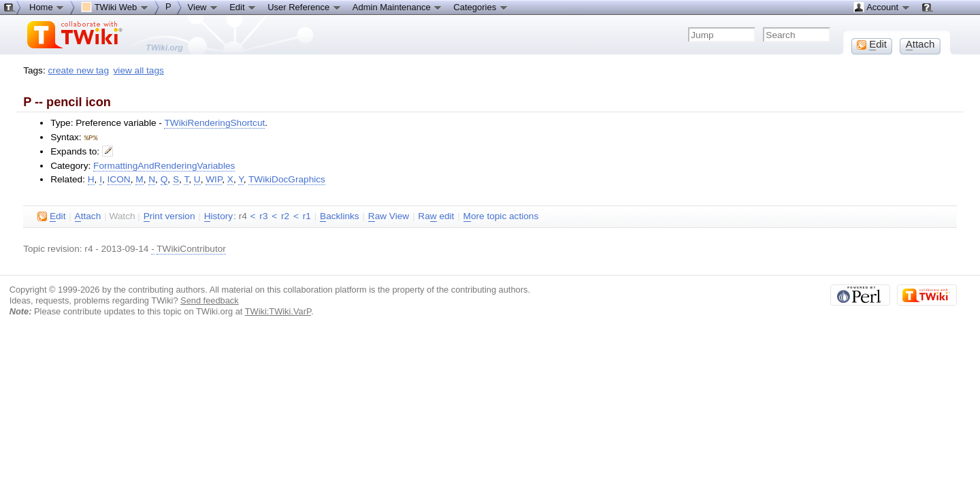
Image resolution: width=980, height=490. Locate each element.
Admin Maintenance (398, 7)
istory (218, 216)
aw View (389, 216)
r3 (263, 215)
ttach (88, 216)
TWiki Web (115, 7)
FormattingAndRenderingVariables (164, 165)
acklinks (340, 216)
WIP (214, 179)
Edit (243, 7)
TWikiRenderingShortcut (214, 123)
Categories (480, 7)
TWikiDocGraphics (287, 179)
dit (51, 216)
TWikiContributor (191, 248)
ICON (119, 179)
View (203, 7)
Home (47, 7)
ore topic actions (501, 216)
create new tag (79, 70)
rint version (169, 216)
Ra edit (436, 216)
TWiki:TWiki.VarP (278, 311)
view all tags (139, 70)
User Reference (305, 7)
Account (882, 7)
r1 (307, 215)
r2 (285, 215)
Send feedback (210, 300)
